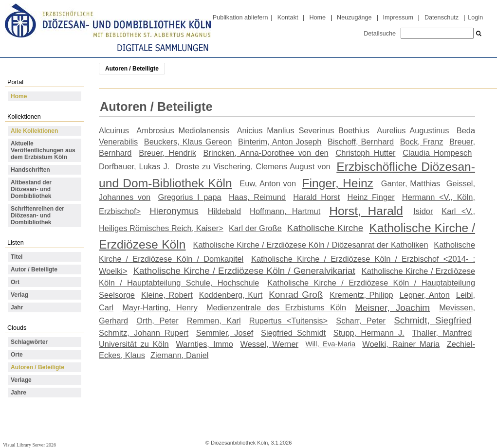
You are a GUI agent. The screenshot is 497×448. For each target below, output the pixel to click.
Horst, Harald (366, 211)
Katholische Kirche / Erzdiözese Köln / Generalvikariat (244, 271)
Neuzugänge (354, 18)
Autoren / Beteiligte (37, 367)
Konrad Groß (296, 295)
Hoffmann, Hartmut (285, 211)
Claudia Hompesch (437, 153)
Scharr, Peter (361, 321)
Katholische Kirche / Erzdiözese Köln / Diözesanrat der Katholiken (310, 245)
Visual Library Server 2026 (29, 445)
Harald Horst (316, 197)
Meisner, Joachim (392, 308)
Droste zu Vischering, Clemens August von (253, 166)
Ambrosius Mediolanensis (183, 130)
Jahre (18, 393)
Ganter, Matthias (411, 183)
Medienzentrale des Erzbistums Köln (276, 307)
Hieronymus (174, 211)
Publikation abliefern (240, 18)
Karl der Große (255, 228)
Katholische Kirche (325, 228)
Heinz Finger (371, 197)
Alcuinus (114, 130)
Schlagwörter (29, 342)
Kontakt (288, 18)
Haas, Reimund (257, 197)
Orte (17, 355)
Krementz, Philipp (361, 295)
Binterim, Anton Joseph (280, 142)
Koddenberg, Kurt (231, 295)
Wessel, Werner (270, 344)
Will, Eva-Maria (331, 344)
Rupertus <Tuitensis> (288, 321)
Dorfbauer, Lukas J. (134, 166)
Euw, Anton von (268, 183)
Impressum (398, 18)
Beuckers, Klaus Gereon (188, 142)
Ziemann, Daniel (179, 355)
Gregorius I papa (189, 197)
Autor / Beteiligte (34, 269)
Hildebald (224, 211)
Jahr (17, 307)
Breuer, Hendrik (167, 153)
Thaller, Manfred (442, 333)
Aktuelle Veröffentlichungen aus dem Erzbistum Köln (43, 150)
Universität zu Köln (134, 344)
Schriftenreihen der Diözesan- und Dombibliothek (37, 215)
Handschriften (30, 170)
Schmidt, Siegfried (433, 320)
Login (475, 18)
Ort (15, 282)
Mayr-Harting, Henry (160, 307)
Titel (17, 257)
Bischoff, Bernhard (361, 142)
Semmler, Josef (225, 333)
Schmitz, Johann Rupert (144, 333)
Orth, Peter (157, 321)
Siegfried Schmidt (293, 333)
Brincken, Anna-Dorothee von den (266, 153)
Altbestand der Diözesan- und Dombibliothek (31, 189)
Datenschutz (442, 18)
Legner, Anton (425, 295)
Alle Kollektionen (34, 131)
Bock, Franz (422, 142)
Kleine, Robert (167, 295)
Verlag (19, 295)
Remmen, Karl (214, 321)
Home (317, 18)
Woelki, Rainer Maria (401, 344)
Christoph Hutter (365, 153)
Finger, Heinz (338, 183)
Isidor (423, 211)
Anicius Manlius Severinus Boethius (303, 130)
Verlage (21, 380)
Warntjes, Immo (204, 344)
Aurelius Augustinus (413, 130)
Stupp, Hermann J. (369, 333)
